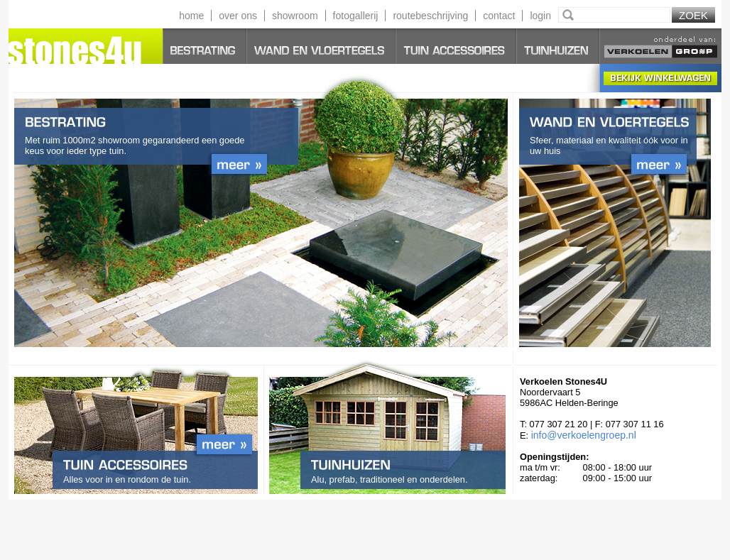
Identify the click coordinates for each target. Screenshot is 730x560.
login (540, 16)
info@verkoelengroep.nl (584, 435)
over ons (238, 16)
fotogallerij (356, 16)
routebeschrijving (430, 16)
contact (499, 16)
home (191, 16)
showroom (295, 16)
